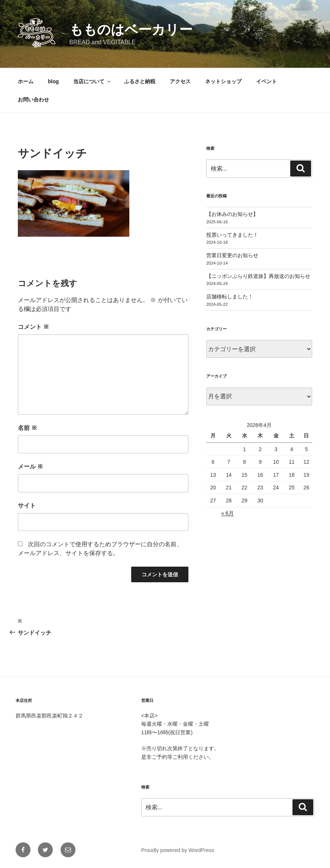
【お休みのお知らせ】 (232, 214)
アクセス (180, 81)
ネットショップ (223, 81)
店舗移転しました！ (230, 297)
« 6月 (227, 513)
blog (54, 81)
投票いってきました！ (232, 235)
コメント (33, 327)
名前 (27, 428)
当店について (92, 81)
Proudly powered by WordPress (178, 850)
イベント (266, 81)
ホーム (26, 81)
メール (30, 467)
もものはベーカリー (131, 30)
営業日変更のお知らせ (232, 255)
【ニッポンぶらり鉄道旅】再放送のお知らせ (258, 276)
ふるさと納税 (140, 81)
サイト (27, 506)
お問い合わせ (33, 100)
